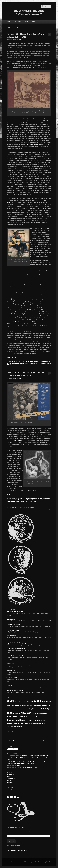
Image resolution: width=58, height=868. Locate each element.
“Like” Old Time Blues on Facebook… (18, 850)
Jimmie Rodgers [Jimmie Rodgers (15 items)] (16, 713)
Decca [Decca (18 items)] (20, 709)
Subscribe (11, 841)
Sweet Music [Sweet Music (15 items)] (37, 720)
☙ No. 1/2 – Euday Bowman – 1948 (26, 768)
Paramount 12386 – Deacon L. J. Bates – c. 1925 (21, 734)
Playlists (33, 21)
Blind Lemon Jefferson (33, 145)
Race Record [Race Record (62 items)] (20, 717)
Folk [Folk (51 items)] (34, 709)
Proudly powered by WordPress (44, 862)
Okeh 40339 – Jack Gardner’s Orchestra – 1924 (35, 756)
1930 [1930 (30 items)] (31, 701)
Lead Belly (21, 363)
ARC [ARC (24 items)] (13, 705)
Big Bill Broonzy (21, 220)
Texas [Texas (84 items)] (20, 723)
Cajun (42, 498)
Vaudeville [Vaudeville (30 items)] (36, 724)
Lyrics (26, 21)
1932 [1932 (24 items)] (47, 701)
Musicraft (32, 363)
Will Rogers (48, 509)
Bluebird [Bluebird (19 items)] (17, 705)
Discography (10, 775)
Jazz (12, 500)
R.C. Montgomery (27, 862)
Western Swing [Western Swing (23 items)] (19, 727)
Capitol (46, 498)
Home (8, 21)
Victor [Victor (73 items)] (43, 723)
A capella (30, 361)
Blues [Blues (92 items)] (23, 705)
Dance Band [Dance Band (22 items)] (14, 709)
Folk (8, 363)
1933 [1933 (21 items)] (50, 701)
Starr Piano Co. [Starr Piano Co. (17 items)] (30, 720)
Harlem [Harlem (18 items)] (38, 709)
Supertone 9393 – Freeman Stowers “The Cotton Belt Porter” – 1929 (26, 736)
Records (14, 361)
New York (38, 363)
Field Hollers (48, 361)
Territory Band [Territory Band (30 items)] (12, 724)
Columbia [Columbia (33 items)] (47, 705)
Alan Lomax (37, 361)
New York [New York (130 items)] (27, 713)
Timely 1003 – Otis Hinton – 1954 (16, 742)
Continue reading (12, 358)
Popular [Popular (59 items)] (10, 717)
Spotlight (9, 783)
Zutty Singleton (24, 502)
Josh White (33, 322)
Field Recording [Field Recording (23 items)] (27, 709)
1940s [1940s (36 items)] (9, 705)
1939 (26, 361)
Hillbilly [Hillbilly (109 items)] (45, 709)
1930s (23, 361)
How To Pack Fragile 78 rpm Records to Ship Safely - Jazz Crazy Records (28, 762)
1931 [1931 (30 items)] (43, 701)
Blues (42, 361)
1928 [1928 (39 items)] (24, 701)
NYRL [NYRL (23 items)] (34, 713)
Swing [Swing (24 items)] (43, 720)
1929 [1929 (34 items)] (28, 701)
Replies (10, 365)
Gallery (20, 21)
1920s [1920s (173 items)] (10, 701)
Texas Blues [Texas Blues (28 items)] (28, 724)
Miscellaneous (11, 779)
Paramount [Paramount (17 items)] (44, 713)
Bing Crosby (19, 322)
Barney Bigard (32, 498)
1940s (23, 498)
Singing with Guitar (46, 363)
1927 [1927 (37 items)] (19, 701)
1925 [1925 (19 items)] (16, 701)
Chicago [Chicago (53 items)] (39, 705)
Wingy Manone (15, 502)
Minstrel (27, 363)
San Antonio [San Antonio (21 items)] (37, 717)
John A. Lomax (14, 363)
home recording (17, 441)
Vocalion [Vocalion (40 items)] (10, 727)
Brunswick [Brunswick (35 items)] (31, 705)
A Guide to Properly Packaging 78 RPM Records (21, 764)
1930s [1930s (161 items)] (37, 701)
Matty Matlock (33, 500)
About (14, 21)
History (9, 777)
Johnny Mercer (18, 500)
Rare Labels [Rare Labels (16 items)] (30, 717)
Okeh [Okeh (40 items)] (39, 713)
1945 (26, 498)
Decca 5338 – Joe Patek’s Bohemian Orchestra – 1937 (22, 738)
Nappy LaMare (41, 500)
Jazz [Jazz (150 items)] (9, 713)
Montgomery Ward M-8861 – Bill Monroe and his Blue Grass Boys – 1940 (28, 740)
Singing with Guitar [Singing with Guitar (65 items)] (16, 720)
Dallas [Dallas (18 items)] (8, 709)
